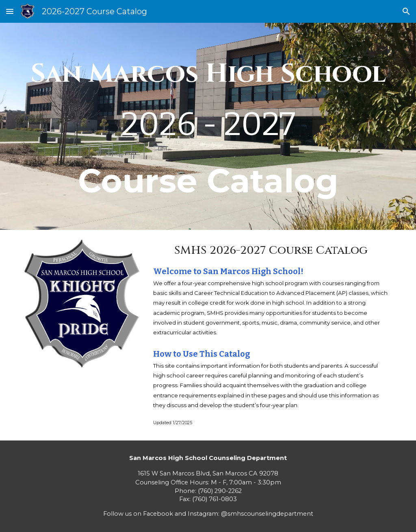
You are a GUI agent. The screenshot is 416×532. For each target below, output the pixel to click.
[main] (208, 126)
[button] (10, 11)
